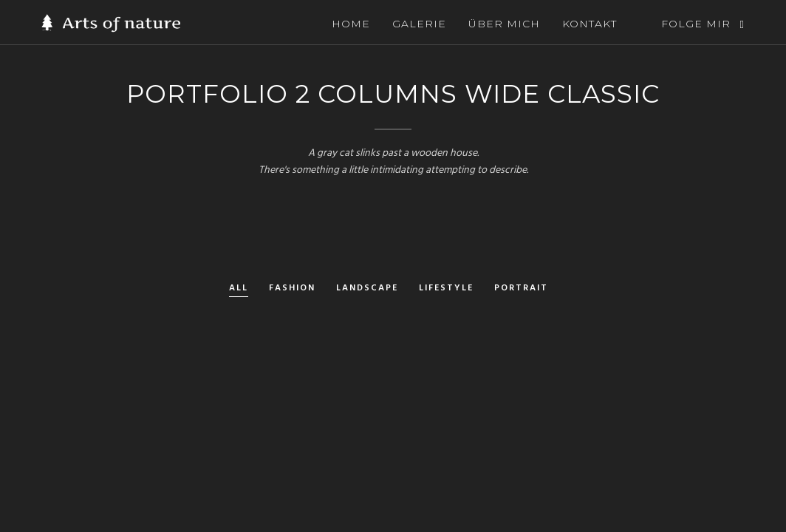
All (239, 289)
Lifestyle (446, 289)
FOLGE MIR (696, 24)
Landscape (367, 289)
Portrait (521, 289)
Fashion (292, 289)
